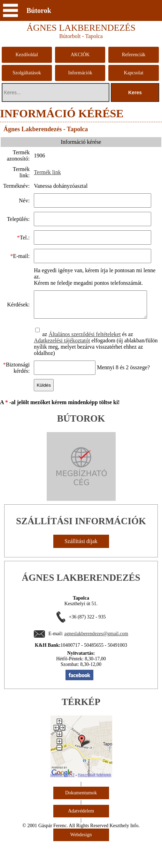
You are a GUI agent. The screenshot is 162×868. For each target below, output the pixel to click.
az (41, 339)
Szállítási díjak (81, 546)
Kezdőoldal (27, 55)
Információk (80, 73)
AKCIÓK (80, 55)
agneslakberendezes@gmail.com (96, 639)
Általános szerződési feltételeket (84, 339)
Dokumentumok (81, 798)
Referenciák (134, 55)
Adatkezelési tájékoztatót (61, 346)
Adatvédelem (81, 816)
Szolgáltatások (27, 73)
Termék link (47, 172)
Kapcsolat (134, 73)
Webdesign (81, 840)
